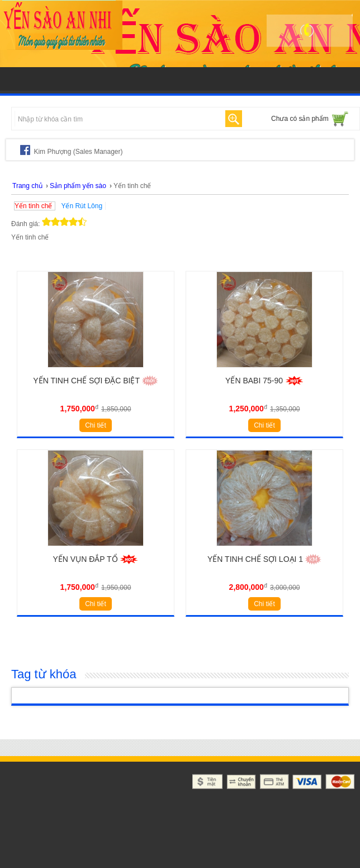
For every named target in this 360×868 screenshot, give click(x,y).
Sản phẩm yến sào (78, 186)
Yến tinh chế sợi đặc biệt (95, 381)
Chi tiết (96, 425)
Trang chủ (27, 186)
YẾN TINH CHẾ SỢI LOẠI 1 (264, 559)
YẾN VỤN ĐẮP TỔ (96, 559)
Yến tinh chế (33, 206)
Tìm (234, 119)
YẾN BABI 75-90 (264, 381)
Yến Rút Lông (82, 206)
